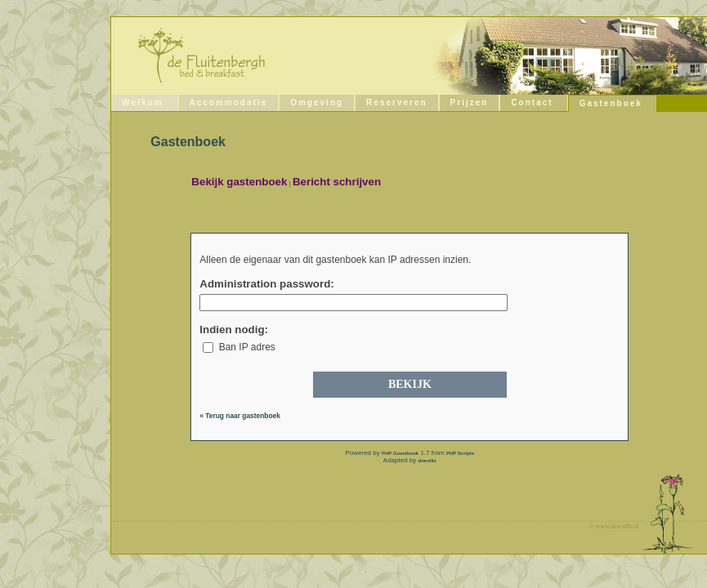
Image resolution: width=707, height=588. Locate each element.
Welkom (142, 102)
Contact (532, 102)
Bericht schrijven (337, 182)
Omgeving (317, 102)
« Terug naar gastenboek (240, 416)
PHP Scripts (460, 453)
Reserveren (396, 102)
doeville (427, 461)
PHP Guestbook (400, 453)
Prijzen (470, 102)
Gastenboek (611, 103)
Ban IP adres (239, 347)
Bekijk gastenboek (239, 182)
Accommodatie (229, 102)
